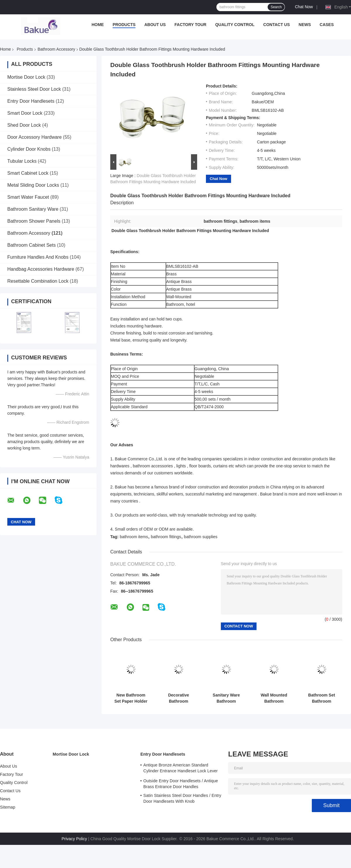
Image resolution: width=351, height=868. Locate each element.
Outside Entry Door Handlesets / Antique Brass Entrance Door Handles (181, 784)
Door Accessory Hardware (35, 137)
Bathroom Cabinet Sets (31, 245)
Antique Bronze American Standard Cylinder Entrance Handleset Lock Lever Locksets (180, 769)
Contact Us (277, 25)
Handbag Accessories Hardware (41, 269)
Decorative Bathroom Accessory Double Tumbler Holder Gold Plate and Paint (179, 698)
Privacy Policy (74, 839)
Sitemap (8, 807)
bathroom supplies (201, 537)
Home (98, 25)
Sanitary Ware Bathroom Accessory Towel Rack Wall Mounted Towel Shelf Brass (226, 698)
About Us (155, 25)
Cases (327, 25)
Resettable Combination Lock (38, 281)
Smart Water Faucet (28, 197)
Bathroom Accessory (56, 49)
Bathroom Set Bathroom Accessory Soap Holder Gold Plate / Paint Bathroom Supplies (322, 698)
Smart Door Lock (25, 113)
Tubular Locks (22, 161)
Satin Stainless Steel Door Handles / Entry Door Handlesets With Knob (182, 798)
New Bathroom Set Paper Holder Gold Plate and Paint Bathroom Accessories (131, 698)
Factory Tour (191, 25)
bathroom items (134, 537)
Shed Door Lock (24, 125)
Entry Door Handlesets (31, 101)
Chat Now (304, 7)
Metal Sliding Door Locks (33, 185)
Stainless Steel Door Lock (34, 89)
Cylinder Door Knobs (29, 149)
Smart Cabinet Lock (28, 173)
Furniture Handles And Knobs (38, 257)
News (305, 25)
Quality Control (235, 25)
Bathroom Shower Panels (34, 221)
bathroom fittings (166, 537)
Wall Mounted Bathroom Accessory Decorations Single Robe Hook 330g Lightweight (274, 698)
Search (276, 7)
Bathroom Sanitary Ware (33, 209)
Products (124, 25)
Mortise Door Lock (26, 77)
